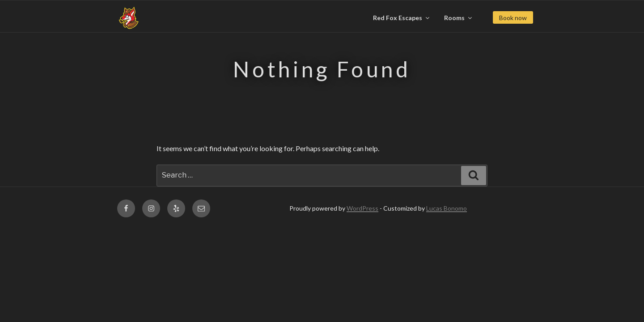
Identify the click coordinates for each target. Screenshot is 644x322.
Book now (513, 18)
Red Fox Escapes (402, 18)
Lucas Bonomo (447, 208)
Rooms (459, 18)
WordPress (362, 208)
